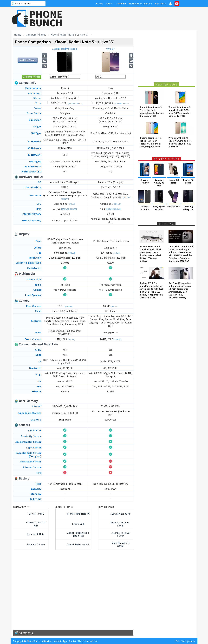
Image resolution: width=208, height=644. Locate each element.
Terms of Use (90, 641)
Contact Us (75, 641)
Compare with (22, 507)
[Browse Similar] (69, 209)
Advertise (47, 641)
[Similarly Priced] (76, 103)
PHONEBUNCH (46, 18)
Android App (61, 641)
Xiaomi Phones (64, 507)
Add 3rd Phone (28, 60)
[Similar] (65, 199)
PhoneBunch (33, 641)
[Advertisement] (138, 19)
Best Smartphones (185, 641)
